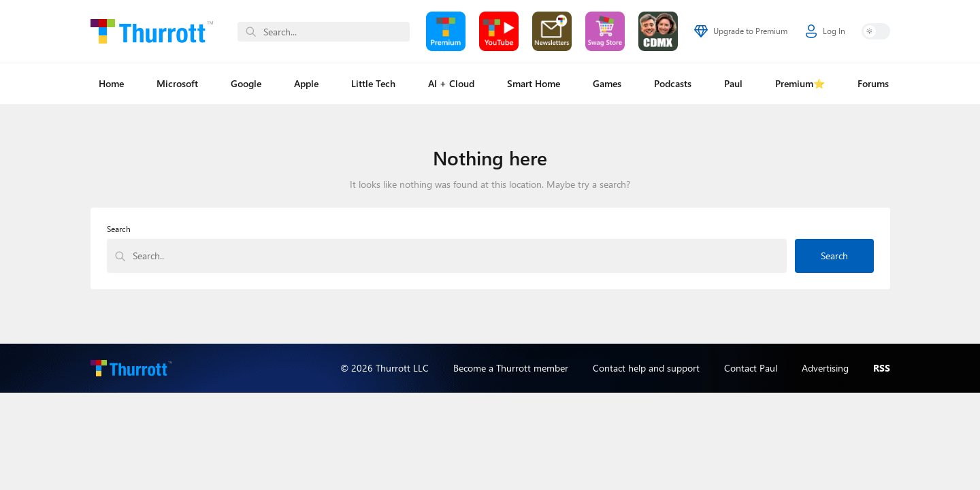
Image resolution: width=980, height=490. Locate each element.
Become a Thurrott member (511, 368)
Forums (873, 83)
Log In (826, 31)
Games (607, 83)
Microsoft (177, 83)
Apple (306, 83)
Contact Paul (751, 368)
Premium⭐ (800, 83)
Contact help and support (646, 368)
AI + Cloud (451, 83)
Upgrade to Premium (741, 31)
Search (119, 229)
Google (246, 83)
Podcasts (673, 83)
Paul (733, 83)
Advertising (825, 368)
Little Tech (373, 83)
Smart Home (534, 83)
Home (111, 83)
